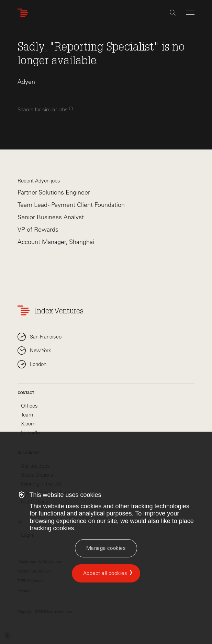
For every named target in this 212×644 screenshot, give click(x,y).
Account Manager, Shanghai (56, 242)
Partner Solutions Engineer (54, 192)
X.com (28, 424)
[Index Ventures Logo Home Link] (24, 13)
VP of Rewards (38, 230)
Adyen (26, 82)
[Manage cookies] (106, 548)
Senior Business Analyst (51, 217)
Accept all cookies (105, 573)
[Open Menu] (190, 13)
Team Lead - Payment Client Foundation (71, 205)
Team (27, 415)
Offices (29, 406)
